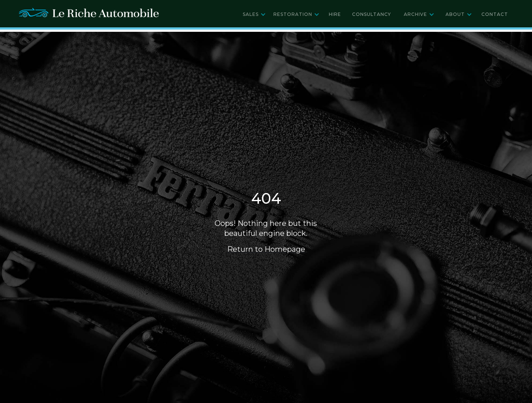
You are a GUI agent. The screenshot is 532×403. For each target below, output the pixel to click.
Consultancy (371, 14)
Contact (495, 14)
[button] (254, 14)
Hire (335, 14)
